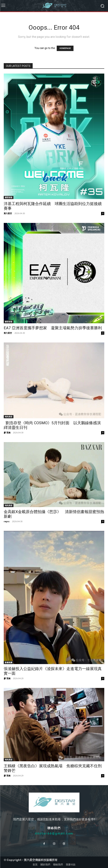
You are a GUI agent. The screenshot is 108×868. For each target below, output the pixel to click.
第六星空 (8, 213)
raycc (7, 521)
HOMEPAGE (65, 48)
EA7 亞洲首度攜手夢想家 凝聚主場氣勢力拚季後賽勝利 (53, 328)
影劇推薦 (9, 662)
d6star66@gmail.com (54, 833)
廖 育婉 (7, 433)
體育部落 (9, 197)
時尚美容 (9, 417)
